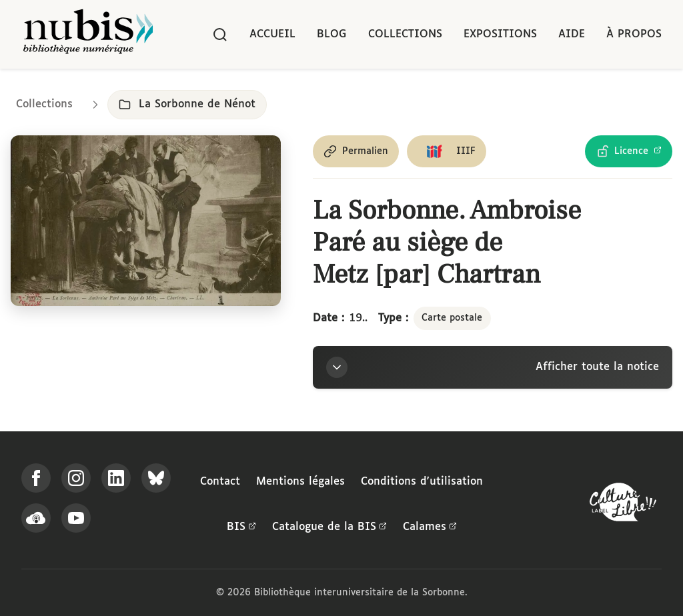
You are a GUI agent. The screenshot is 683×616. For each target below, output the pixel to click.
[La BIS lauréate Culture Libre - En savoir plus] (623, 505)
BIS (241, 527)
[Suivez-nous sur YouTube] (76, 518)
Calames (430, 527)
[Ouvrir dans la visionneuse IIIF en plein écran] (146, 221)
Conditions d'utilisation (422, 482)
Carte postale (452, 318)
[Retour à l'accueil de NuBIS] (88, 34)
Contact (220, 482)
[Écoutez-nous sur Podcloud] (36, 518)
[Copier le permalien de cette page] (356, 151)
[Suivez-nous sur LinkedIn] (116, 478)
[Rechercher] (220, 35)
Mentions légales (300, 482)
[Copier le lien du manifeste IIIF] (447, 151)
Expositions (500, 34)
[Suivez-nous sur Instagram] (76, 478)
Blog (332, 34)
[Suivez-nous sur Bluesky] (156, 478)
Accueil (272, 34)
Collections (405, 34)
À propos (634, 34)
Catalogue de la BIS (329, 527)
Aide (572, 34)
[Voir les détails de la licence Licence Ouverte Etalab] (629, 151)
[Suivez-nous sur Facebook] (36, 478)
